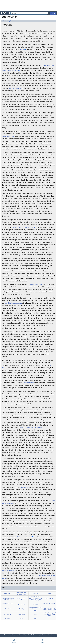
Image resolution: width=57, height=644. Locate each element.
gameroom (23, 50)
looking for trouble (8, 136)
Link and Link (8, 614)
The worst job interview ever (49, 604)
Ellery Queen (8, 593)
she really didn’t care (16, 88)
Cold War (8, 618)
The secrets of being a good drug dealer (22, 593)
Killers (49, 593)
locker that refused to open (11, 71)
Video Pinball (22, 604)
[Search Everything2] (29, 13)
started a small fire (8, 571)
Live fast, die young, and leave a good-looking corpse (49, 614)
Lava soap (5, 526)
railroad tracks (29, 383)
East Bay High (49, 66)
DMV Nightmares (22, 599)
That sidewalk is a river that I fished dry (8, 599)
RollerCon (35, 593)
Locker (35, 614)
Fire (35, 618)
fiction (3, 21)
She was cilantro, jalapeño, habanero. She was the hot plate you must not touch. (35, 599)
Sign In (53, 13)
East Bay (22, 609)
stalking (53, 271)
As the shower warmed (25, 537)
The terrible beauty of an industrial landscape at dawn (35, 609)
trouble (22, 618)
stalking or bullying (35, 284)
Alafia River (24, 487)
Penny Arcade (22, 614)
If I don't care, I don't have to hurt (8, 604)
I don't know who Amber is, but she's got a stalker (49, 609)
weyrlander (11, 21)
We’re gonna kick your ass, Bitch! (24, 227)
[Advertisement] (28, 5)
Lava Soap (35, 604)
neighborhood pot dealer (14, 303)
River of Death (49, 599)
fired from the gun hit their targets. (30, 427)
